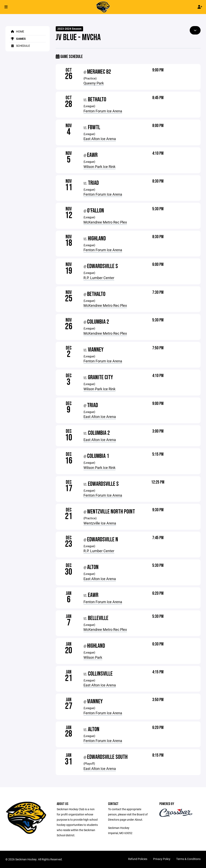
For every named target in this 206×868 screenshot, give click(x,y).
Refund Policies (138, 859)
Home (17, 31)
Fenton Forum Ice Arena (103, 111)
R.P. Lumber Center (99, 278)
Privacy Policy (162, 859)
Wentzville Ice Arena (100, 523)
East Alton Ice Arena (100, 139)
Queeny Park (94, 83)
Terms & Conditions (188, 859)
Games (18, 39)
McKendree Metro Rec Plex (105, 222)
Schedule (20, 46)
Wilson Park (93, 657)
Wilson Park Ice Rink (99, 167)
